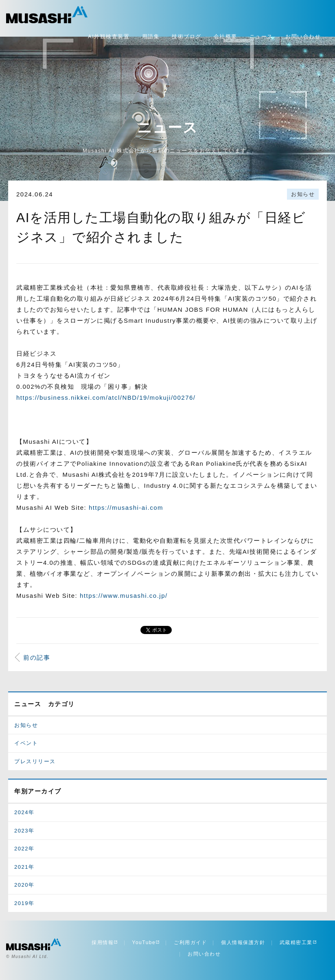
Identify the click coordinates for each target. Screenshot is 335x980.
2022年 (24, 849)
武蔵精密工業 (298, 943)
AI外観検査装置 (109, 36)
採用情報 (105, 943)
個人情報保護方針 (243, 943)
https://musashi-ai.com (126, 508)
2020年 (24, 885)
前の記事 (37, 657)
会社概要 (226, 36)
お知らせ (303, 194)
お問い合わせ (303, 36)
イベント (26, 743)
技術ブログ (187, 36)
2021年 (24, 867)
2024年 (24, 812)
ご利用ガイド (190, 943)
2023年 (24, 831)
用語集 (151, 36)
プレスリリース (35, 761)
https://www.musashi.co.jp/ (124, 596)
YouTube (146, 943)
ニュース (261, 36)
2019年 (24, 903)
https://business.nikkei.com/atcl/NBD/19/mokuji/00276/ (106, 398)
